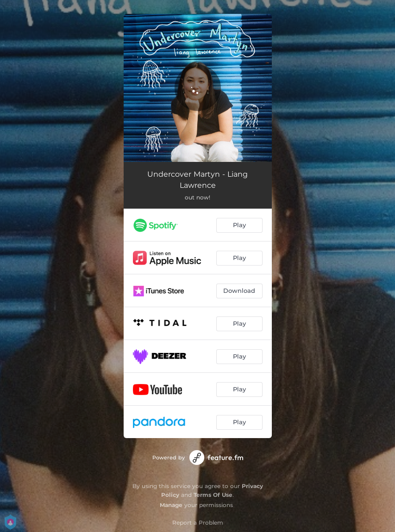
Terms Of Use (213, 495)
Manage (171, 505)
